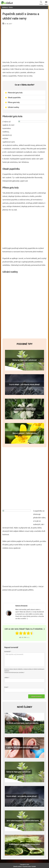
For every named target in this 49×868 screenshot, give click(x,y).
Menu (46, 3)
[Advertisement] (24, 42)
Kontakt (34, 866)
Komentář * (8, 652)
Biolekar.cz (5, 7)
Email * (6, 687)
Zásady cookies (17, 866)
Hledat (41, 3)
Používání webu (27, 866)
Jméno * (7, 677)
